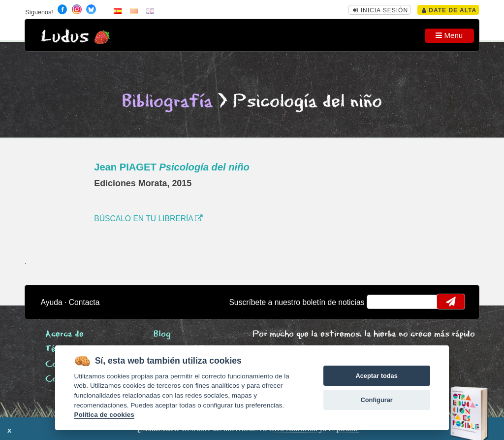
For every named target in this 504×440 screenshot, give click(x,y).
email (381, 302)
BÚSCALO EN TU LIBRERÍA (148, 219)
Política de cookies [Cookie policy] (104, 415)
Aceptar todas (376, 376)
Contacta (84, 302)
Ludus (65, 37)
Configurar (376, 400)
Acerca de (64, 334)
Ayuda (52, 302)
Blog (162, 334)
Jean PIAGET (172, 167)
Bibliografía (167, 102)
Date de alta (449, 10)
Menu (449, 35)
